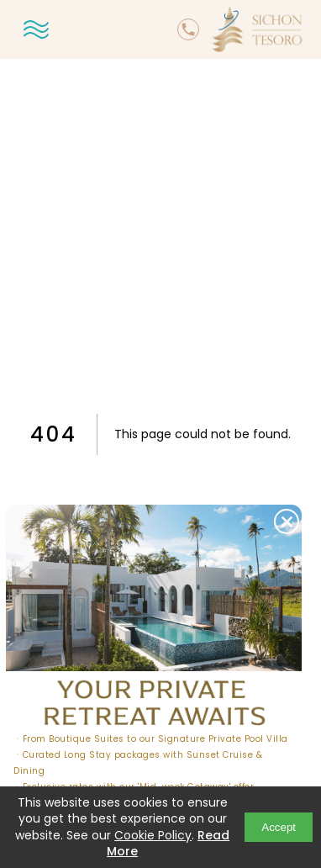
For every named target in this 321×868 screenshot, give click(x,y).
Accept (279, 827)
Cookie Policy (153, 835)
